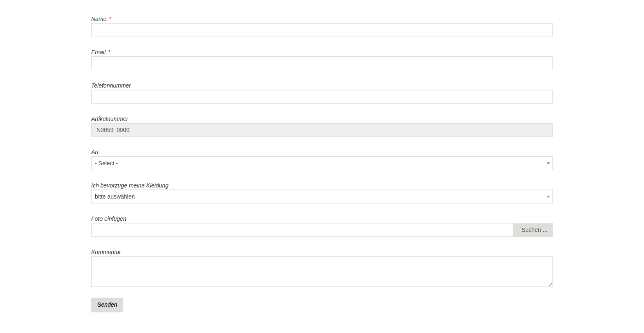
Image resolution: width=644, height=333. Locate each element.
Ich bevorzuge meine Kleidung (130, 185)
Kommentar (106, 252)
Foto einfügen (109, 219)
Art (95, 152)
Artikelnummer (110, 119)
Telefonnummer (111, 86)
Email (98, 52)
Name (99, 19)
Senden (107, 305)
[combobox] (322, 163)
